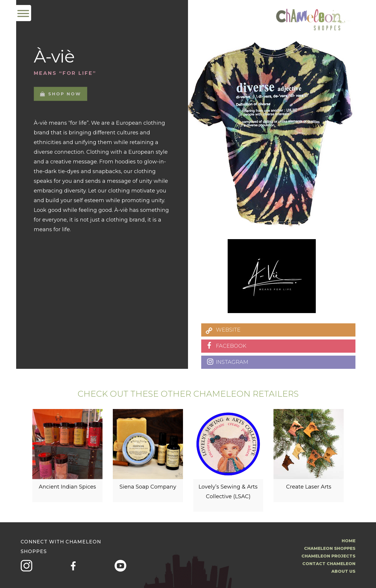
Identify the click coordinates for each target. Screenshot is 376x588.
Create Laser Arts (309, 489)
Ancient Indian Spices (67, 489)
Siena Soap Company (148, 489)
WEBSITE (228, 330)
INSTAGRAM (232, 362)
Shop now (61, 90)
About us (343, 571)
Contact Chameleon (329, 564)
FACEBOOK (231, 346)
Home (349, 541)
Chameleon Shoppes (330, 548)
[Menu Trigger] (23, 13)
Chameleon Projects (328, 556)
